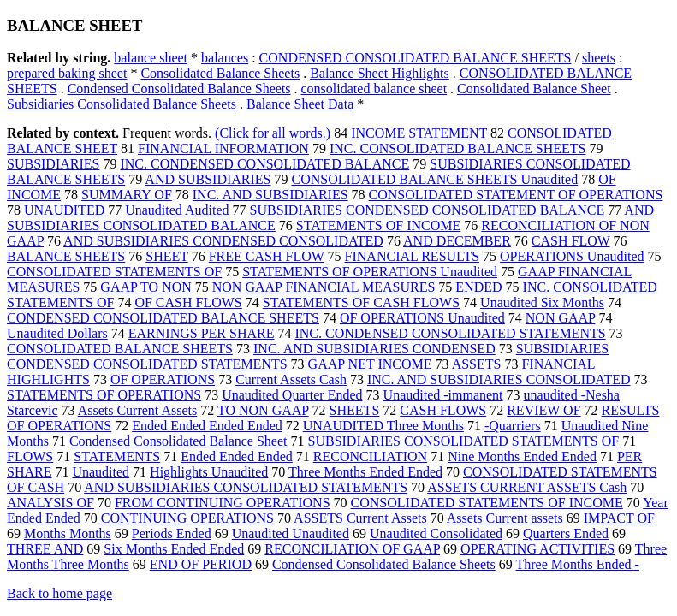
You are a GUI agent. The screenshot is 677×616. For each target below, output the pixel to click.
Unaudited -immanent (443, 395)
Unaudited (101, 472)
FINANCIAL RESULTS (413, 256)
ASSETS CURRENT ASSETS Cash (527, 487)
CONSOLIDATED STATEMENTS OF (114, 272)
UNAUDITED (64, 210)
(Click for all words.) (273, 133)
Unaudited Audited (177, 210)
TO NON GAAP (263, 410)
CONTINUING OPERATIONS (187, 518)
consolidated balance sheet (374, 89)
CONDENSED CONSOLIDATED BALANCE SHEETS (416, 58)
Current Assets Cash (291, 379)
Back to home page (59, 593)
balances (225, 58)
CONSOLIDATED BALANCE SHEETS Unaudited (434, 179)
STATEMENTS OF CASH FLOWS (361, 302)
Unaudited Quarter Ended (292, 395)
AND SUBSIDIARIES (208, 179)
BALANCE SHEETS (66, 256)
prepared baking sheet (67, 73)
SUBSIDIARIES (53, 164)
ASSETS (477, 364)
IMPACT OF (619, 518)
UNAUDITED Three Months (383, 426)
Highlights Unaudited (209, 472)
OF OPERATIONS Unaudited (422, 318)
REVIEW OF (543, 410)
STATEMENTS (117, 456)
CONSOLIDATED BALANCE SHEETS (120, 349)
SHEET (166, 256)
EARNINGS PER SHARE (202, 333)
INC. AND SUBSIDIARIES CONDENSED (374, 349)
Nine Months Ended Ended (522, 456)
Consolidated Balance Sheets (220, 73)
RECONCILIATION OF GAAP (352, 549)
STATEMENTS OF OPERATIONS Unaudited (370, 272)
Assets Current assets (505, 518)
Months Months (68, 533)
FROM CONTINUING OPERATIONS (223, 503)
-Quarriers (513, 426)
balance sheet (151, 58)
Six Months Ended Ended (174, 549)
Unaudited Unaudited (291, 533)
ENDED (478, 287)
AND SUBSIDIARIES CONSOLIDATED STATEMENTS (246, 487)
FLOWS (30, 456)
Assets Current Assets (138, 410)
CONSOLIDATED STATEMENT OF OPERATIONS (516, 195)
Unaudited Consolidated (436, 533)
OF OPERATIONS (163, 379)
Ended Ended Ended (237, 456)
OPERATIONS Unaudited (572, 256)
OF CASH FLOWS (188, 302)
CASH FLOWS (443, 410)
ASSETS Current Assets (360, 518)
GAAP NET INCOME (370, 364)
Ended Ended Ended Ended (207, 426)
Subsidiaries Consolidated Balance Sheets (122, 104)
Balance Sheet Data (300, 104)
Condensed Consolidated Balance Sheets (179, 89)
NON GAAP (561, 318)
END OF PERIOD (201, 564)
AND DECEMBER (457, 241)
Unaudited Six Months (542, 302)
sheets (599, 58)
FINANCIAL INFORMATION (223, 148)
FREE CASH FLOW (267, 256)
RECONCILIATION (370, 456)
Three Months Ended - (578, 564)
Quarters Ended (566, 533)
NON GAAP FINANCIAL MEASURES (324, 287)
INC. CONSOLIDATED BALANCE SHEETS (458, 148)
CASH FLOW (571, 241)
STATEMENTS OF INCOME (379, 225)
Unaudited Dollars (57, 333)
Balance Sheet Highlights (380, 73)
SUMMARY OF (127, 195)
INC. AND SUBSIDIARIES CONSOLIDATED (499, 379)
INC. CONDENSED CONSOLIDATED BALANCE (264, 164)
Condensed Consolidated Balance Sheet (178, 441)
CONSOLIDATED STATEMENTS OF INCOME (487, 503)
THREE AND (45, 549)
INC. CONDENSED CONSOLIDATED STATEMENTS (450, 333)
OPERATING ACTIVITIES (537, 549)
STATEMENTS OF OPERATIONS (104, 395)
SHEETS (355, 410)
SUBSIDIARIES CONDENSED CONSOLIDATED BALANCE (428, 210)
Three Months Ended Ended (365, 472)
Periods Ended (172, 533)
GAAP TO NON (145, 287)
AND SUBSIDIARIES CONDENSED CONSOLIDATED (223, 241)
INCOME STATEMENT (419, 133)
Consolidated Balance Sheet (534, 89)
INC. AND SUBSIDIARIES (270, 195)
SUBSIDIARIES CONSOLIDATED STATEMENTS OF (464, 441)
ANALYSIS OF (50, 503)
